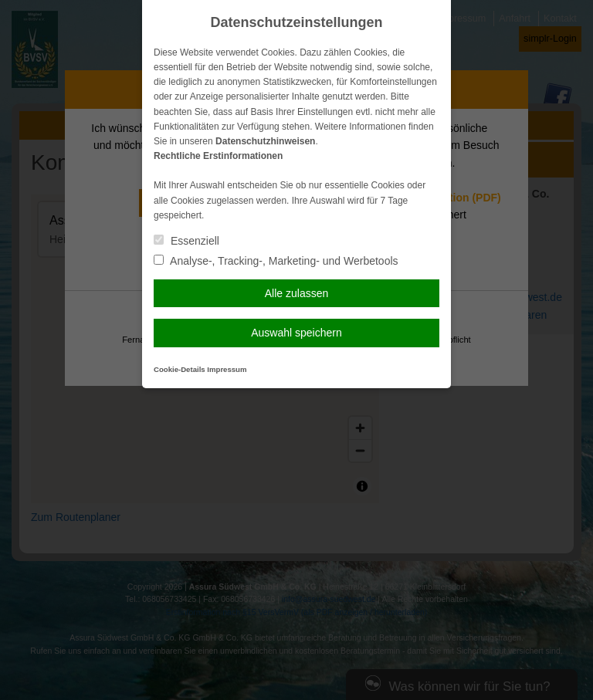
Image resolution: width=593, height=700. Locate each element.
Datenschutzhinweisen (265, 141)
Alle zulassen (297, 293)
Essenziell (186, 241)
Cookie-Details (180, 369)
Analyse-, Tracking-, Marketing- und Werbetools (276, 261)
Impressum (227, 369)
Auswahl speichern (296, 333)
